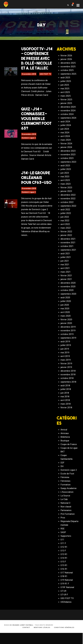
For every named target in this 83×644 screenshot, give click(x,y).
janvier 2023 (66, 200)
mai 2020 (65, 318)
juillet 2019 (66, 354)
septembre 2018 (68, 391)
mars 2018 (66, 413)
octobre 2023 (67, 167)
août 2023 (65, 175)
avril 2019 (65, 365)
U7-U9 (63, 602)
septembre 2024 (68, 127)
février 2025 (66, 109)
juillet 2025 (66, 90)
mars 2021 (66, 281)
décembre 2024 (68, 116)
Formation (65, 496)
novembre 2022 (68, 208)
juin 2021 (65, 270)
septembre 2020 (68, 303)
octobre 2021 (67, 255)
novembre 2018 (68, 384)
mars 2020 (66, 325)
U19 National (67, 591)
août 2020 (65, 307)
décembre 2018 (68, 380)
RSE (63, 540)
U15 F (63, 573)
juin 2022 (65, 226)
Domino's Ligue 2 (29, 140)
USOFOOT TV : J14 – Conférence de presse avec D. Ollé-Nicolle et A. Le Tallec (37, 60)
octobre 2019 (67, 343)
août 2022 (65, 219)
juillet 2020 (66, 310)
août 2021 (65, 263)
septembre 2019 (68, 347)
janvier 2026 (66, 68)
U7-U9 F (64, 606)
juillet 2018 (66, 398)
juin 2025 (65, 94)
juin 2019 (65, 358)
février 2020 (66, 329)
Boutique (65, 452)
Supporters (66, 547)
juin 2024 (65, 138)
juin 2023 (65, 182)
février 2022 (66, 241)
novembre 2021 (68, 252)
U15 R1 (64, 576)
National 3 (65, 514)
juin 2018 (65, 402)
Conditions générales (64, 639)
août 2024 (65, 131)
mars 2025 (66, 105)
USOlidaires (66, 613)
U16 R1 (64, 580)
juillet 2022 (66, 222)
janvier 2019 (66, 376)
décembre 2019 (68, 336)
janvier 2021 (66, 288)
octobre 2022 (67, 211)
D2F (62, 474)
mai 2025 (65, 98)
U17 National (67, 584)
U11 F (63, 554)
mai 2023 (65, 186)
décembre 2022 (68, 204)
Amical (64, 441)
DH (62, 477)
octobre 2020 (67, 299)
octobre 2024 (67, 123)
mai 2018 (65, 406)
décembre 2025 (68, 72)
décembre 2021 (68, 248)
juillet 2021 (66, 266)
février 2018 (66, 417)
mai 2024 (65, 142)
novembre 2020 (68, 296)
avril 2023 (65, 189)
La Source (65, 507)
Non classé (66, 518)
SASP (63, 543)
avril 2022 (65, 233)
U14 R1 (64, 569)
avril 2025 (65, 101)
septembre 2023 (68, 171)
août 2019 (65, 351)
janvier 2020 (66, 332)
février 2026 (66, 65)
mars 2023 (66, 193)
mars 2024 (66, 149)
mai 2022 (65, 230)
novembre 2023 (68, 164)
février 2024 (66, 153)
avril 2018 (65, 409)
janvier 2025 (66, 112)
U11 (62, 551)
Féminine (65, 488)
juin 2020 (65, 314)
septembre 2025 (68, 83)
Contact (26, 639)
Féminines (65, 492)
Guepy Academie (69, 499)
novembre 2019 (68, 340)
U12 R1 (64, 558)
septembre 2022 (68, 215)
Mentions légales (42, 639)
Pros (63, 529)
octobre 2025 (67, 79)
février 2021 (66, 285)
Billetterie (65, 448)
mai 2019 (65, 362)
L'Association (67, 503)
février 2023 (66, 197)
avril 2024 (65, 145)
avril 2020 (65, 321)
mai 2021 (65, 274)
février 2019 (66, 373)
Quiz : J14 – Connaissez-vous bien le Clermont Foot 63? (36, 120)
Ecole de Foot (67, 485)
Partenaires (66, 521)
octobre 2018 (67, 387)
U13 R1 (64, 565)
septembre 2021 (68, 259)
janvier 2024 (66, 156)
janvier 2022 (66, 244)
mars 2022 (66, 237)
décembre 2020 (68, 292)
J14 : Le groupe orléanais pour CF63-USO (36, 179)
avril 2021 (65, 277)
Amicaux (65, 444)
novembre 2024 (68, 120)
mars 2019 (66, 369)
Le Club (64, 510)
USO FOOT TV (45, 76)
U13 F (63, 562)
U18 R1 (64, 587)
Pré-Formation (68, 525)
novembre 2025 (68, 76)
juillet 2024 (66, 134)
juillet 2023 (66, 178)
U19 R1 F (65, 595)
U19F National (67, 598)
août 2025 (65, 87)
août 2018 (65, 395)
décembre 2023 (68, 160)
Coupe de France (69, 455)
